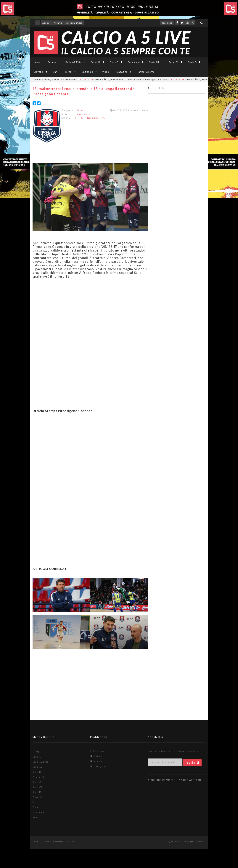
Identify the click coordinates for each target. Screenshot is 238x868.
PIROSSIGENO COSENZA (89, 118)
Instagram (98, 766)
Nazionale (87, 72)
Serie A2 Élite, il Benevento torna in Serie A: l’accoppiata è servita (129, 79)
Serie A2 (96, 62)
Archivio (58, 23)
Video (106, 72)
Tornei (69, 72)
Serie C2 (174, 62)
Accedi (46, 23)
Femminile (134, 62)
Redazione (167, 23)
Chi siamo (46, 842)
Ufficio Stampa (82, 114)
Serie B (114, 62)
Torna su (71, 842)
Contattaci (59, 842)
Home (37, 62)
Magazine (122, 72)
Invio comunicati (74, 23)
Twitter (96, 756)
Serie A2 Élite (73, 62)
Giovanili (39, 72)
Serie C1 (154, 62)
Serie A (52, 62)
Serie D (192, 62)
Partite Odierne (146, 72)
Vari (55, 72)
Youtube (97, 761)
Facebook (97, 751)
